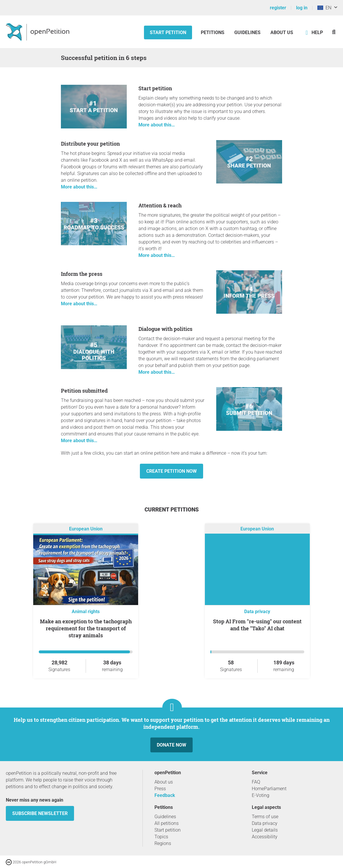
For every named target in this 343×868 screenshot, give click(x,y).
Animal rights (86, 612)
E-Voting (261, 795)
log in (302, 8)
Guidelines (247, 32)
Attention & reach (160, 205)
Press (160, 789)
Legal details (265, 830)
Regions (163, 843)
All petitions (167, 823)
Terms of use (265, 817)
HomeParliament (269, 789)
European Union (86, 529)
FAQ (256, 782)
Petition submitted (84, 391)
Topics (161, 837)
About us (282, 32)
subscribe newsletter (40, 813)
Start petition (168, 32)
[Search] (334, 32)
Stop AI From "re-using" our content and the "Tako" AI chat (257, 625)
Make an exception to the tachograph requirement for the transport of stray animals (86, 628)
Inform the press (82, 274)
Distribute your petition (90, 144)
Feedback (165, 795)
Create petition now (171, 471)
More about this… (157, 125)
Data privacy (257, 612)
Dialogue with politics (165, 329)
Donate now (171, 745)
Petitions (213, 32)
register (278, 8)
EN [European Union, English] (324, 8)
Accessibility (265, 837)
